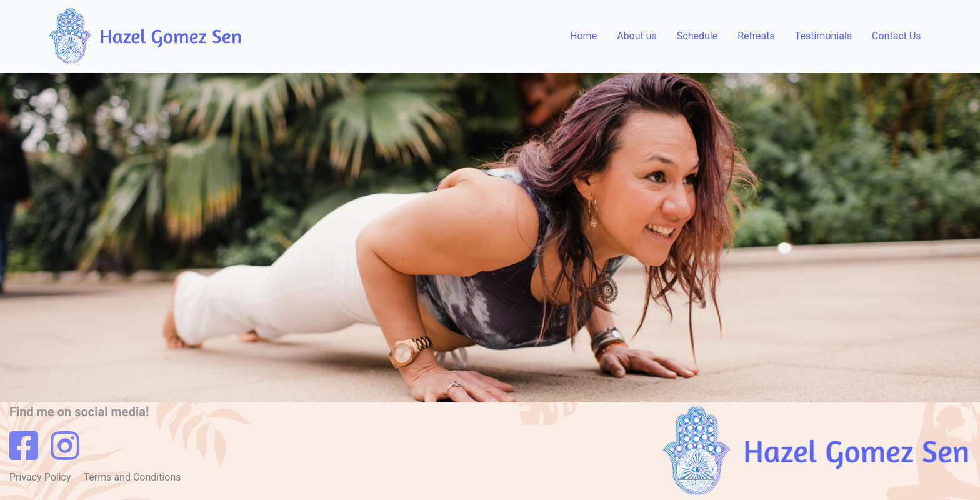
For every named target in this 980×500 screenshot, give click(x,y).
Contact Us (897, 36)
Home (583, 36)
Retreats (756, 36)
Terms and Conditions (132, 477)
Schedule (697, 36)
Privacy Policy (41, 477)
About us (637, 36)
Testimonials (823, 36)
